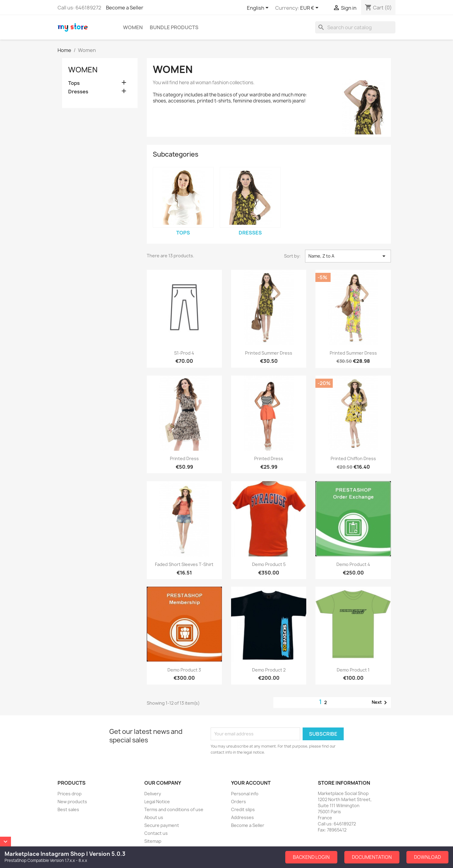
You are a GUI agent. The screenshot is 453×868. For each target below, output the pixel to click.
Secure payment (162, 825)
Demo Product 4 (353, 564)
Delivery (153, 794)
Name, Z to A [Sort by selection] (348, 256)
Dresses (78, 92)
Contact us (156, 833)
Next (380, 703)
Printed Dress (184, 458)
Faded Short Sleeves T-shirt (184, 564)
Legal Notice (157, 802)
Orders (239, 802)
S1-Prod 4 (184, 353)
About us (154, 817)
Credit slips (243, 809)
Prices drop (70, 794)
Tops (74, 83)
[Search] (355, 27)
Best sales (68, 809)
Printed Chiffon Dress (353, 458)
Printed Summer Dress (269, 353)
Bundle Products (174, 27)
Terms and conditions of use (174, 809)
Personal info (245, 794)
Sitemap (153, 841)
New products (72, 802)
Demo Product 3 (184, 670)
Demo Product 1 (353, 670)
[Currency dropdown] (310, 8)
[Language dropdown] (259, 8)
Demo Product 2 (269, 670)
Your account (251, 783)
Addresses (242, 817)
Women (133, 27)
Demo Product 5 (269, 564)
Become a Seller (125, 8)
